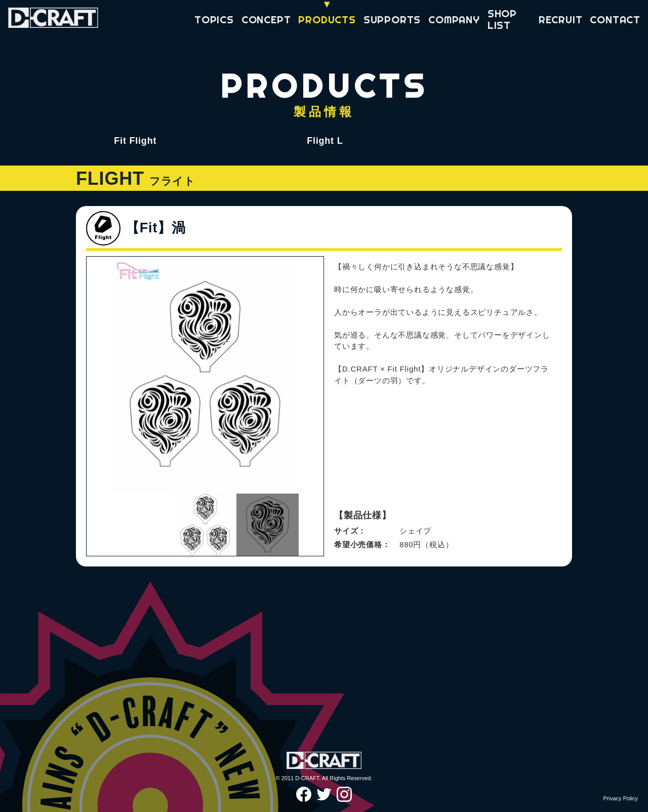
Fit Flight (135, 141)
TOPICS (214, 19)
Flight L (325, 141)
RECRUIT (561, 19)
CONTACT (615, 19)
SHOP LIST (502, 19)
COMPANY (454, 19)
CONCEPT (266, 19)
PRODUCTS (327, 19)
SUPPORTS (392, 19)
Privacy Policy (621, 798)
